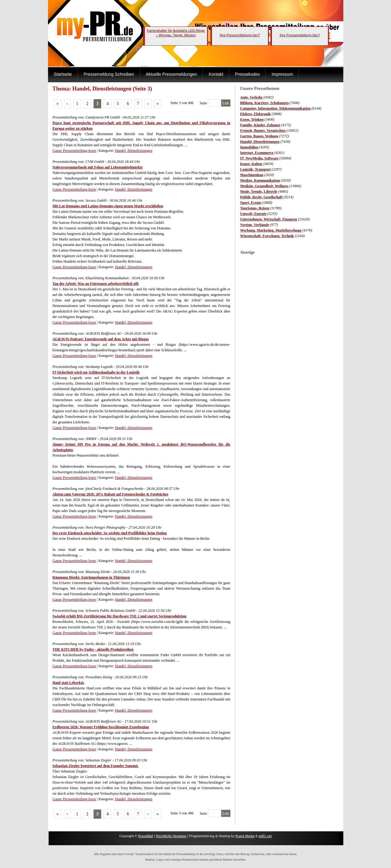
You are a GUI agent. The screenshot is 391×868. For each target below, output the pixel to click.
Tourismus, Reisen (255, 208)
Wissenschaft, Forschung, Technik (267, 236)
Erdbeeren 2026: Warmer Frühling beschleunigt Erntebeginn (101, 727)
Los (226, 103)
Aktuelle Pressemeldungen (172, 74)
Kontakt (216, 74)
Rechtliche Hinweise (171, 836)
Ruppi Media (245, 836)
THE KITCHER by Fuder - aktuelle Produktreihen (93, 649)
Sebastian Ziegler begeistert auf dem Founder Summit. (96, 766)
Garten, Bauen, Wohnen (259, 136)
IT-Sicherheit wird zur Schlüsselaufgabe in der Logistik (96, 372)
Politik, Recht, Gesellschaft (261, 197)
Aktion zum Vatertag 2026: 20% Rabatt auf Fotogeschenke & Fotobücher (111, 494)
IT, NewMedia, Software (259, 158)
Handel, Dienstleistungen (260, 142)
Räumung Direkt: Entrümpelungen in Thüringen (91, 577)
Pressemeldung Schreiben (109, 74)
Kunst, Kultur (251, 164)
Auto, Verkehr (251, 97)
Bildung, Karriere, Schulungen (265, 103)
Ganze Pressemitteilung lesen (74, 151)
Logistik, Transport (256, 169)
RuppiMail (146, 836)
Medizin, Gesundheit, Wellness (264, 186)
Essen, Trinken (252, 119)
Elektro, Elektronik (256, 114)
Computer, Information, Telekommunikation (275, 108)
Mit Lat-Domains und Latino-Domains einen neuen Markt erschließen (108, 206)
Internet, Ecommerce (257, 153)
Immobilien (249, 147)
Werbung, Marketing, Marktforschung (271, 230)
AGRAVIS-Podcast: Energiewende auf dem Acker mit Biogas (101, 339)
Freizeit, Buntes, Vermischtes (263, 131)
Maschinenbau (252, 175)
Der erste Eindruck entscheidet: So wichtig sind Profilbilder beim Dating (110, 533)
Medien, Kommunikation (260, 180)
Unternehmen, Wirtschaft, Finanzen (269, 219)
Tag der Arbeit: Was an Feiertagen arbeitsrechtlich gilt (96, 284)
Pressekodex (247, 74)
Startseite (63, 74)
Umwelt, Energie (253, 214)
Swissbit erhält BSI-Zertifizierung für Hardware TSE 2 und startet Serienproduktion (120, 616)
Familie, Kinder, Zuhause (260, 125)
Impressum (282, 74)
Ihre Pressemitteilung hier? (240, 35)
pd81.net (265, 836)
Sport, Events (251, 203)
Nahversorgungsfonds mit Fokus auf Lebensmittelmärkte (98, 167)
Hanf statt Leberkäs (68, 683)
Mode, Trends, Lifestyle (259, 192)
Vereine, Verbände (255, 225)
